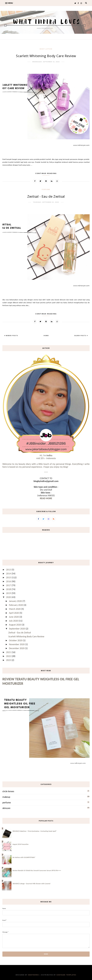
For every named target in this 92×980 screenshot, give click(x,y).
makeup (6, 797)
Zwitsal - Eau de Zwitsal (46, 196)
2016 (9, 581)
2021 (9, 652)
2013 (9, 570)
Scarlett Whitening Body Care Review (46, 56)
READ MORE (46, 498)
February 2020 (16, 605)
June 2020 (14, 617)
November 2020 (17, 644)
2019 (9, 593)
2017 (9, 585)
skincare (6, 808)
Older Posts (81, 336)
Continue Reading (46, 173)
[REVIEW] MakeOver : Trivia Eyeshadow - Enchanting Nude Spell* (35, 831)
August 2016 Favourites (21, 844)
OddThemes (34, 975)
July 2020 (14, 621)
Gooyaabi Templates (66, 975)
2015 (9, 577)
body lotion (46, 49)
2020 (9, 597)
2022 (9, 656)
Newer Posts (12, 336)
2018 (9, 589)
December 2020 (17, 648)
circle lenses (8, 791)
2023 (9, 660)
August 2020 (15, 625)
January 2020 (16, 601)
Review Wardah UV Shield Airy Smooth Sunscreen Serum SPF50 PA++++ (37, 871)
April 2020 (14, 613)
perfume (46, 189)
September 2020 (17, 629)
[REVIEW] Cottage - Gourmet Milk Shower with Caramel (31, 884)
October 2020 (16, 640)
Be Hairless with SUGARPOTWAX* (24, 857)
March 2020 (15, 609)
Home (46, 336)
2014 (9, 574)
